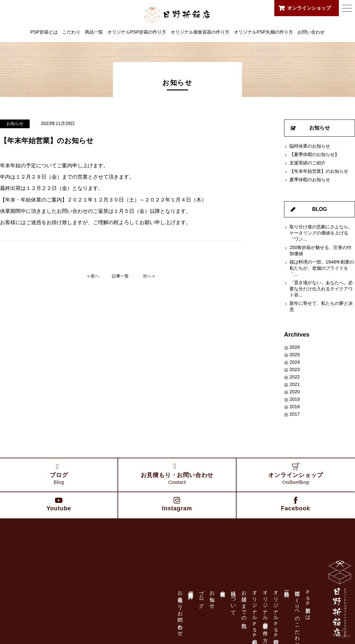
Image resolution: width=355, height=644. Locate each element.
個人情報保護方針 (191, 589)
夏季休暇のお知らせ (310, 180)
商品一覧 (94, 32)
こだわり (71, 32)
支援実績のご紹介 (308, 163)
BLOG (319, 209)
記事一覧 (120, 276)
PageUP (344, 631)
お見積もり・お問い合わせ (180, 610)
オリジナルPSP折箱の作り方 (137, 32)
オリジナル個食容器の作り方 (200, 32)
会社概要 (223, 588)
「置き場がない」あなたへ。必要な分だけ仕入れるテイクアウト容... (321, 289)
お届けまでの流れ (244, 606)
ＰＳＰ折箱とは (308, 602)
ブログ (202, 596)
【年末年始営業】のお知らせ (319, 171)
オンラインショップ (309, 8)
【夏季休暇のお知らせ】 (314, 154)
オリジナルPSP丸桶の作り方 (264, 32)
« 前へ (93, 276)
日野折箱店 (178, 14)
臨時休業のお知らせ (310, 146)
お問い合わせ (311, 32)
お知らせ (15, 124)
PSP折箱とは (44, 32)
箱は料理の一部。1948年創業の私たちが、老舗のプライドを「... (322, 268)
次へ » (149, 276)
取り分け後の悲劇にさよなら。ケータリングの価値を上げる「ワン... (321, 233)
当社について (233, 600)
